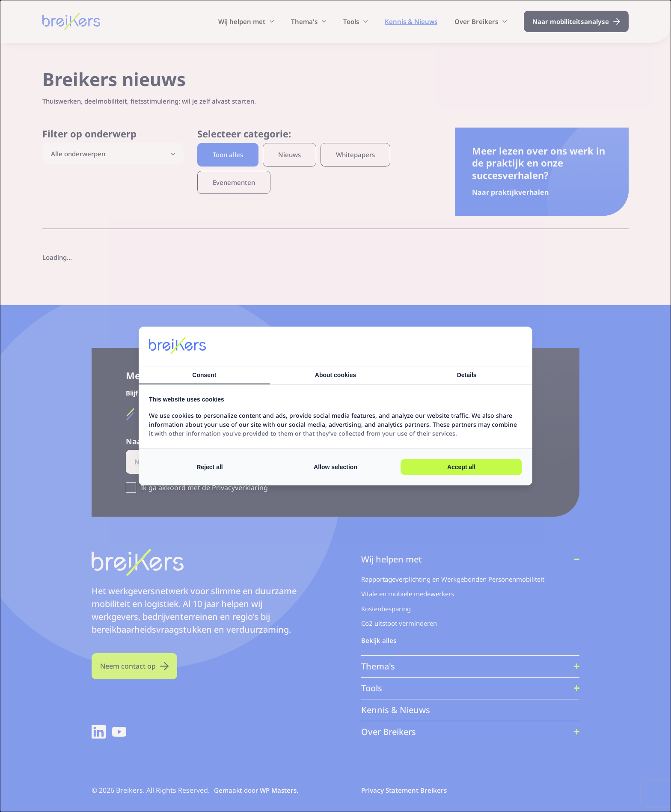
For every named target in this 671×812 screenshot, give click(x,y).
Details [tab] (467, 375)
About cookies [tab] (335, 375)
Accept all (461, 467)
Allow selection (335, 467)
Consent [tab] (204, 375)
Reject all (209, 467)
